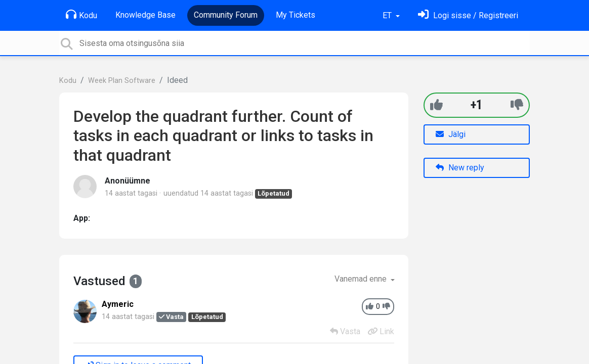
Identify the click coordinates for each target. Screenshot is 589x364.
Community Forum (226, 15)
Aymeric (118, 304)
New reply (460, 168)
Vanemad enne (362, 279)
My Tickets (296, 15)
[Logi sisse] (468, 15)
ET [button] (388, 15)
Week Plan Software (122, 81)
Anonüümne (128, 181)
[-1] (517, 105)
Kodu (81, 15)
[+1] (436, 105)
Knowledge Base (145, 15)
